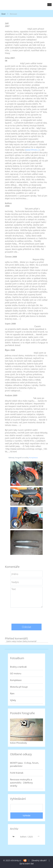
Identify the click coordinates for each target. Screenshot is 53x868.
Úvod (3, 14)
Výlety (13, 700)
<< (14, 837)
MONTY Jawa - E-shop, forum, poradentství (24, 764)
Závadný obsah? (39, 860)
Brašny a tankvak (18, 667)
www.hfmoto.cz (33, 150)
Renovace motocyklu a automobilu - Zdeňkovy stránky (21, 783)
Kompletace (33, 458)
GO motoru (16, 673)
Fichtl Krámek (17, 773)
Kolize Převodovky (18, 743)
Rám (12, 693)
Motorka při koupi (19, 687)
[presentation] (27, 615)
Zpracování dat (27, 864)
